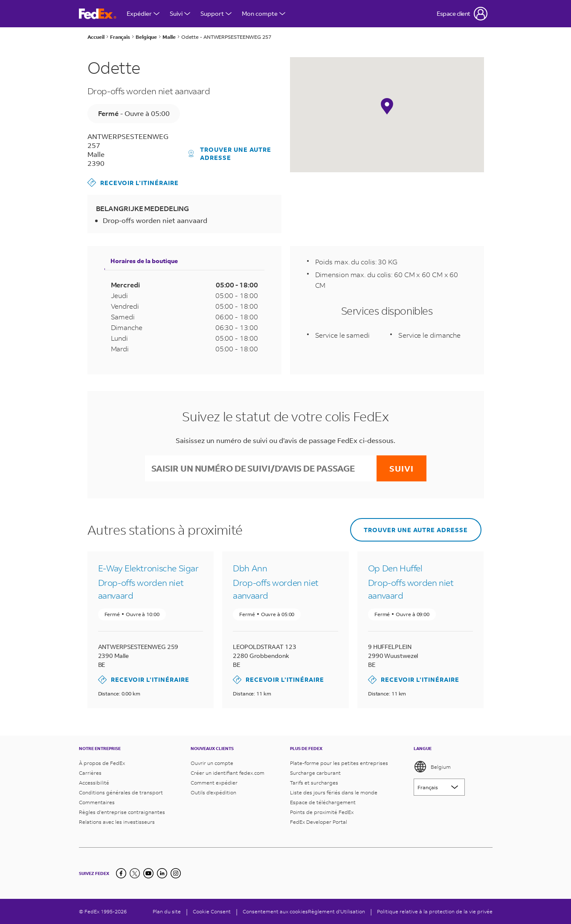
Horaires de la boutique (144, 261)
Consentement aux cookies (275, 911)
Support (216, 13)
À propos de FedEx (102, 763)
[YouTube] (148, 873)
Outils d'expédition (213, 792)
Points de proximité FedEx (322, 812)
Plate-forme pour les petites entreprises (339, 763)
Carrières (90, 773)
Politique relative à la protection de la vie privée (435, 911)
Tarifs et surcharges (314, 783)
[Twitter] (135, 873)
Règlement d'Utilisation (336, 911)
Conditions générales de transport (121, 792)
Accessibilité (94, 783)
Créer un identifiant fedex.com (228, 773)
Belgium (432, 767)
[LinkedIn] (162, 873)
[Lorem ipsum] (439, 787)
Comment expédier (214, 783)
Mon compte (264, 13)
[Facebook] (121, 873)
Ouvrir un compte (212, 763)
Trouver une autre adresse (230, 154)
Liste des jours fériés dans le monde (334, 792)
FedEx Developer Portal (319, 822)
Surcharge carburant (315, 773)
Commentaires (97, 802)
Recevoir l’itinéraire (133, 182)
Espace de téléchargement (323, 802)
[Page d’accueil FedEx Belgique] (98, 14)
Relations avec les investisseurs (117, 822)
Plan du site (167, 911)
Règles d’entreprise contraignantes (122, 812)
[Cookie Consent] (212, 911)
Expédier (143, 13)
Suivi (180, 13)
